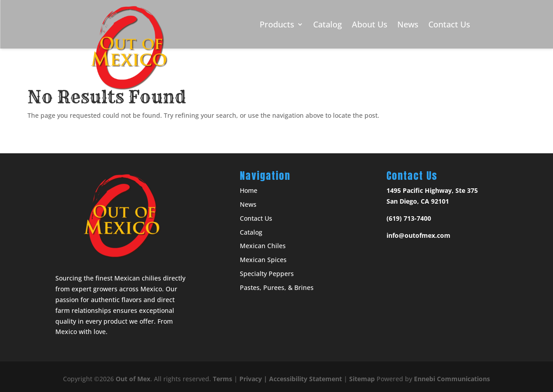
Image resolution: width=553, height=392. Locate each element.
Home (249, 190)
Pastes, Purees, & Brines (277, 287)
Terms (223, 379)
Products (277, 24)
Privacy (251, 379)
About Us (370, 24)
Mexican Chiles (263, 246)
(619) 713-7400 (409, 218)
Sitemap (362, 379)
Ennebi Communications (452, 379)
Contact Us (449, 24)
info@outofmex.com (418, 235)
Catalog (328, 24)
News (408, 24)
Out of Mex (133, 379)
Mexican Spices (263, 260)
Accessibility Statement (306, 379)
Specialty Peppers (267, 274)
